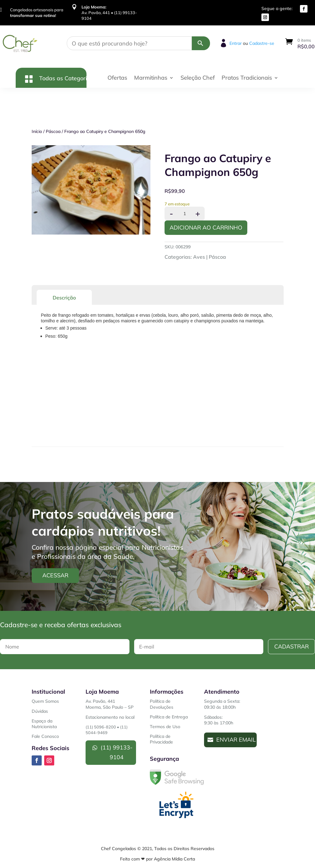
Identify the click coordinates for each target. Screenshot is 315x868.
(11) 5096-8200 (101, 727)
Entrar (236, 43)
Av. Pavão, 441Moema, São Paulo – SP (110, 704)
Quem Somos (45, 701)
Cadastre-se (262, 43)
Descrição (64, 298)
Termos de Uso (165, 727)
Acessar (55, 575)
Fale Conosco (45, 736)
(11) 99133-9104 (117, 752)
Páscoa (53, 131)
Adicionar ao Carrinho (206, 228)
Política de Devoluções (162, 704)
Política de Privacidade (161, 739)
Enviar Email (236, 740)
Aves (199, 257)
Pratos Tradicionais (247, 78)
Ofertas (117, 78)
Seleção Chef (198, 78)
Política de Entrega (169, 717)
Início (37, 131)
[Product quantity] (185, 214)
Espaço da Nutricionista (44, 724)
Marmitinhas (151, 78)
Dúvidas (40, 711)
